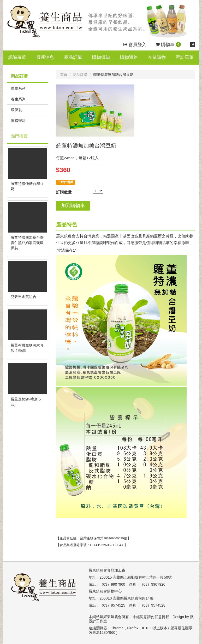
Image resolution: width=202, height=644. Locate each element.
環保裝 (16, 110)
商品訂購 (73, 57)
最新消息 (45, 57)
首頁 (64, 75)
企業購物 (157, 57)
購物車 (168, 45)
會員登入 (135, 45)
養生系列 (18, 99)
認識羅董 (17, 57)
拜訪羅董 (185, 57)
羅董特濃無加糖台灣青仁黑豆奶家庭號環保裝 (27, 243)
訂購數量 (64, 192)
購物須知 (101, 57)
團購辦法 (18, 121)
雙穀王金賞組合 (23, 297)
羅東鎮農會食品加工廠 (107, 570)
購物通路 (129, 57)
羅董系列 (18, 88)
